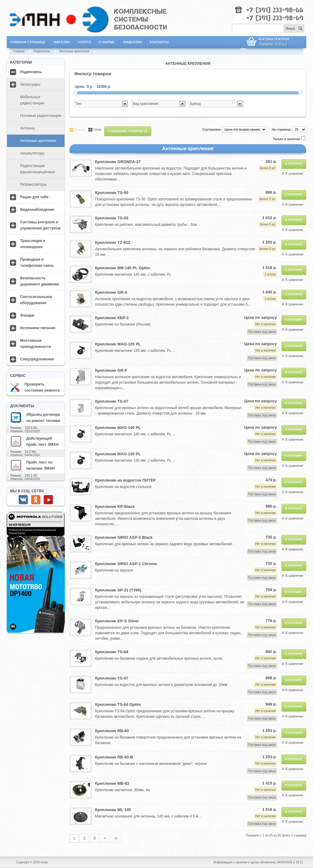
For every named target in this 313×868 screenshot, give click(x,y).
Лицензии (132, 42)
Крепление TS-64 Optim (118, 704)
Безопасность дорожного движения (40, 281)
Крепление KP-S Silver (117, 621)
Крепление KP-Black (115, 507)
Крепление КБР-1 (112, 318)
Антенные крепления (74, 51)
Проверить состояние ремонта (35, 387)
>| (116, 838)
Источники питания (38, 328)
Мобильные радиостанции (32, 100)
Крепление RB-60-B (114, 757)
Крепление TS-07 (112, 401)
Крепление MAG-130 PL (118, 454)
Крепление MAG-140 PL (118, 428)
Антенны (28, 128)
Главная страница (28, 42)
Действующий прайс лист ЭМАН (34, 441)
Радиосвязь (42, 51)
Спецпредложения (37, 359)
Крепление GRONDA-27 (118, 162)
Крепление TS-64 (112, 652)
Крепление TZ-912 (113, 242)
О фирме (107, 42)
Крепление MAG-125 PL (118, 344)
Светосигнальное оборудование (36, 300)
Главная (19, 51)
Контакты (159, 42)
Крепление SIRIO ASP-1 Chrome (126, 564)
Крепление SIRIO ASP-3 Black (124, 537)
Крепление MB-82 (112, 783)
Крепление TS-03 (112, 218)
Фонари (27, 315)
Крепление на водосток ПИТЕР (125, 480)
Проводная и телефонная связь (37, 263)
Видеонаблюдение (37, 210)
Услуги (84, 42)
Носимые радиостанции (41, 116)
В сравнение (295, 174)
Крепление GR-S (111, 292)
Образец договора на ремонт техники (35, 417)
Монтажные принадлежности (35, 344)
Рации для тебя (34, 197)
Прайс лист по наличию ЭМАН (32, 465)
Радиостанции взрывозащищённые (38, 169)
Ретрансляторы (33, 184)
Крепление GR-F (111, 370)
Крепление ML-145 (113, 810)
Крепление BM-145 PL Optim (123, 268)
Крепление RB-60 (112, 731)
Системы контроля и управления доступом (40, 225)
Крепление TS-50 (112, 193)
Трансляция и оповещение (33, 244)
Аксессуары (30, 84)
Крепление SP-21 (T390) (118, 590)
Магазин (62, 42)
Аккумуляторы (32, 153)
